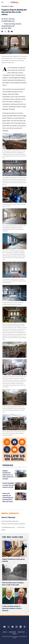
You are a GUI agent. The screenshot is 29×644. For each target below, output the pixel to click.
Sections (2, 2)
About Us (5, 632)
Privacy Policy (21, 632)
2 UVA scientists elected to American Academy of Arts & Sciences (12, 608)
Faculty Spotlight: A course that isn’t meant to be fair (9, 485)
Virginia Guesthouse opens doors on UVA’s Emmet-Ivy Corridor (8, 475)
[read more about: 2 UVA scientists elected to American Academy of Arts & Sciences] (14, 596)
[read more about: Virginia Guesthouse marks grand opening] (14, 549)
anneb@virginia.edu (8, 21)
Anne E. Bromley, (9, 19)
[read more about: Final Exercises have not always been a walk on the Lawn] (14, 572)
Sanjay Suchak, (16, 24)
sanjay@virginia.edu (8, 26)
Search (27, 2)
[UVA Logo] (15, 621)
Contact (14, 634)
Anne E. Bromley (8, 517)
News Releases (12, 632)
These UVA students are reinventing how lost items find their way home (8, 497)
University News (8, 6)
